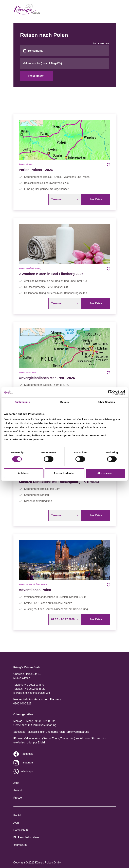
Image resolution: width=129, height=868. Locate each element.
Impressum (20, 845)
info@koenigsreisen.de (36, 693)
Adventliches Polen (35, 590)
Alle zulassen (105, 473)
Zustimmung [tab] (22, 402)
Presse (18, 798)
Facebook (27, 754)
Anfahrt (18, 790)
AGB (16, 823)
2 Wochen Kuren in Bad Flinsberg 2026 (51, 274)
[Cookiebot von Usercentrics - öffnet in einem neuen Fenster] (110, 392)
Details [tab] (65, 402)
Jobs (16, 783)
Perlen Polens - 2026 (36, 170)
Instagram (27, 763)
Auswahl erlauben (64, 473)
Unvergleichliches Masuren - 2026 (47, 378)
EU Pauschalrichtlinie (26, 837)
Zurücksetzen (101, 43)
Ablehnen (24, 473)
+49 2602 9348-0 (34, 685)
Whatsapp (27, 771)
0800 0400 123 (22, 704)
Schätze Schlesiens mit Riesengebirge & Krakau (59, 482)
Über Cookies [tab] (107, 402)
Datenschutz (21, 830)
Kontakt (18, 815)
